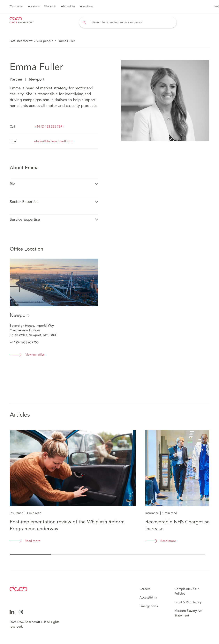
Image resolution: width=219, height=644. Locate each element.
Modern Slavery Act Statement (188, 613)
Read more (33, 541)
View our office (35, 355)
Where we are (16, 6)
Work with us (86, 6)
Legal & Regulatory (188, 602)
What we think (68, 6)
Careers (145, 589)
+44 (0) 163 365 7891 (49, 127)
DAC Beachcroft (21, 41)
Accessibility (148, 598)
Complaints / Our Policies (187, 591)
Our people (45, 41)
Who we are (34, 6)
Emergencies (149, 606)
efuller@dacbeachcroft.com (54, 141)
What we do (50, 6)
